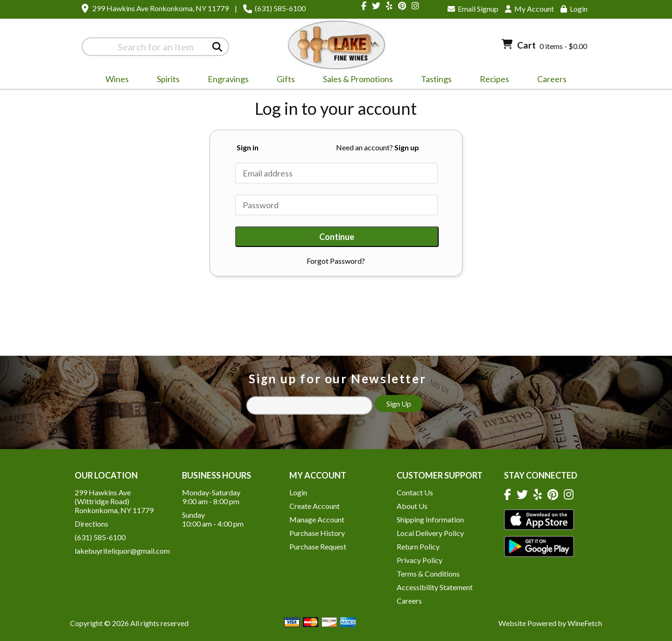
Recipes (494, 79)
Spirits (165, 80)
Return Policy (418, 546)
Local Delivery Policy (430, 533)
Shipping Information (430, 519)
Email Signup (473, 9)
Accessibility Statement (435, 587)
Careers (549, 80)
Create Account (315, 506)
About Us (412, 506)
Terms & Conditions (428, 574)
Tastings (436, 79)
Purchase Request (318, 546)
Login (574, 9)
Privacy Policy (420, 560)
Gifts (283, 80)
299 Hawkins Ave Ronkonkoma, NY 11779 (161, 8)
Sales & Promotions (355, 80)
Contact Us (415, 492)
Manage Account (317, 519)
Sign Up (399, 404)
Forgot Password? (336, 261)
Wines (114, 80)
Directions (91, 524)
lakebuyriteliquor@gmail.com (122, 551)
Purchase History (317, 533)
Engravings (225, 80)
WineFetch (585, 623)
